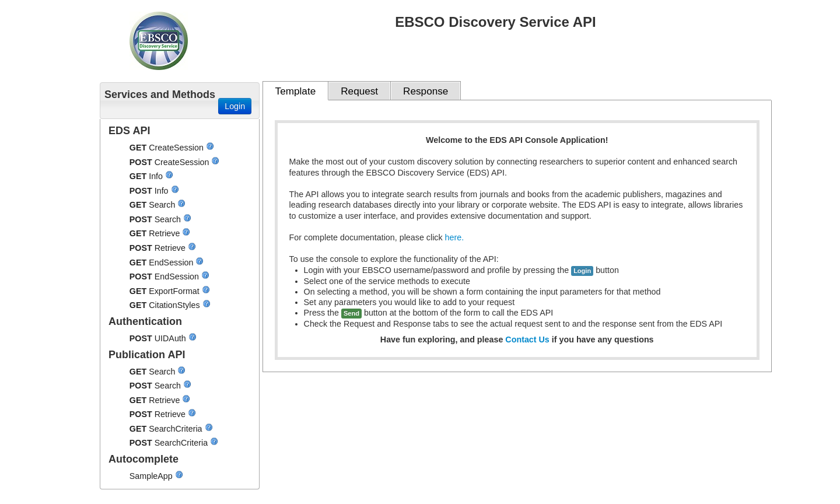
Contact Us (527, 339)
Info (157, 176)
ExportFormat (175, 291)
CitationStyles (175, 305)
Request (359, 91)
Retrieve (165, 233)
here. (455, 237)
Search (163, 205)
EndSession (172, 262)
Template (296, 91)
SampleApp (152, 476)
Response (426, 91)
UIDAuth (171, 338)
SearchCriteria (176, 429)
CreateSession (177, 148)
